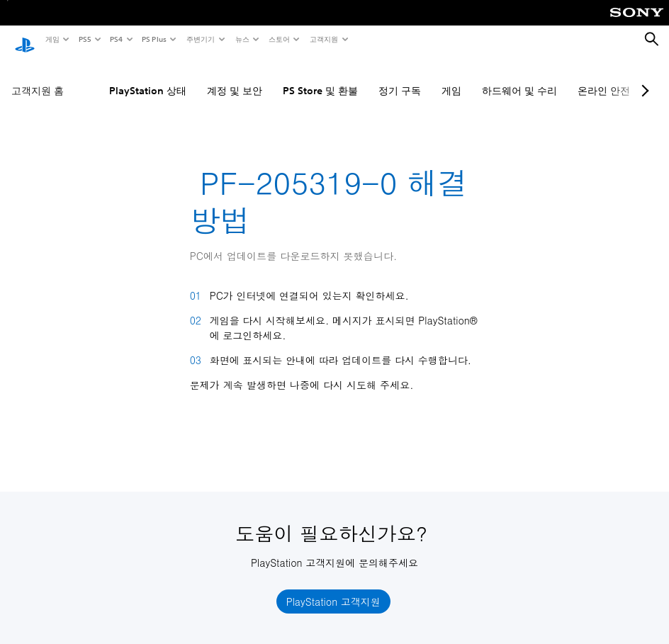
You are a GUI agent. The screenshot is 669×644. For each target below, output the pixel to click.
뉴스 (242, 39)
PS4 (116, 39)
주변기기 (200, 39)
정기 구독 (400, 77)
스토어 (279, 39)
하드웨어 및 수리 (519, 77)
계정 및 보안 (235, 77)
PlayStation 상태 (148, 77)
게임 (52, 39)
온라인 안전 (604, 77)
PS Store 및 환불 (320, 77)
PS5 (84, 39)
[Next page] (643, 77)
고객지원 (323, 39)
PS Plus (153, 39)
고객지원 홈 (38, 77)
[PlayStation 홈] (25, 40)
